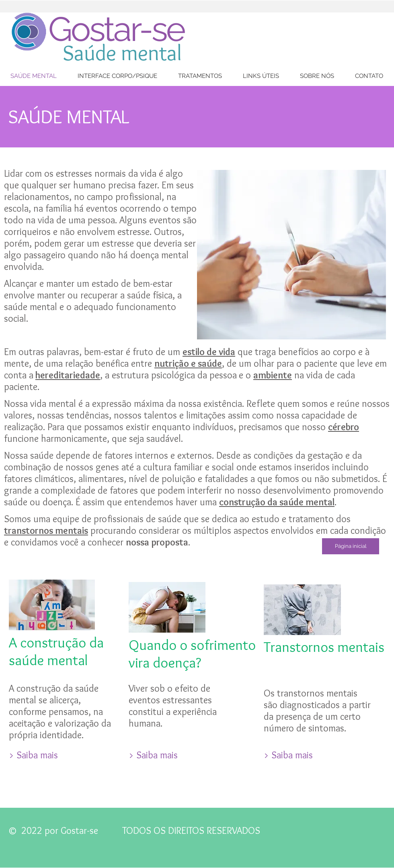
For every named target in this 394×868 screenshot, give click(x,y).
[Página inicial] (351, 546)
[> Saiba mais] (33, 755)
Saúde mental (122, 53)
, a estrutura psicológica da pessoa (168, 375)
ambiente (273, 375)
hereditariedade (68, 375)
